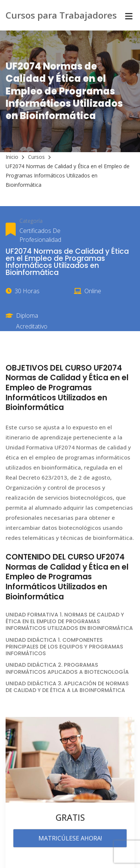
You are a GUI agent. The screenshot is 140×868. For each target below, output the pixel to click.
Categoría (31, 221)
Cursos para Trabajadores (61, 15)
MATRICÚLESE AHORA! (70, 838)
